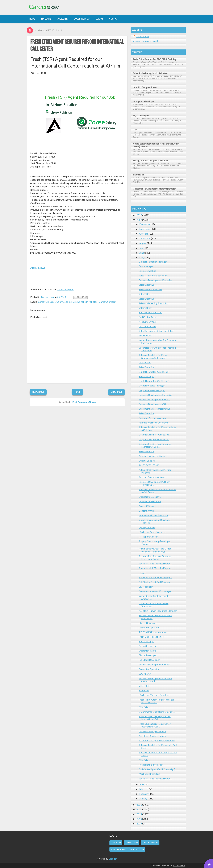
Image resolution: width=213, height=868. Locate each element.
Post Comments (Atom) (84, 402)
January (143, 798)
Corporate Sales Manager (152, 386)
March (143, 789)
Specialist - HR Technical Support (156, 563)
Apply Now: (38, 268)
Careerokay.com (65, 289)
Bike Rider (144, 686)
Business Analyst (147, 271)
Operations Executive (150, 497)
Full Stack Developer (149, 660)
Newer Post (38, 392)
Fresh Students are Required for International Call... (155, 718)
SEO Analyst (145, 674)
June (142, 253)
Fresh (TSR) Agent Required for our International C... (156, 701)
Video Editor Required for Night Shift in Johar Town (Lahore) (156, 145)
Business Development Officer (154, 399)
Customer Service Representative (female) (154, 189)
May (142, 257)
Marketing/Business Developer (155, 695)
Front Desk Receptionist (151, 637)
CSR (135, 129)
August (143, 243)
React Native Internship (151, 765)
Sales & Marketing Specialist (153, 275)
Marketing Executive (149, 774)
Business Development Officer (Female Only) (154, 483)
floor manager (146, 266)
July (141, 248)
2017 (139, 824)
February (144, 794)
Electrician (138, 175)
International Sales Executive (153, 423)
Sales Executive (147, 299)
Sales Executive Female (150, 289)
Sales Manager (146, 376)
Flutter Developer (148, 623)
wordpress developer (144, 101)
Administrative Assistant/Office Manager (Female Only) (155, 550)
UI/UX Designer (141, 115)
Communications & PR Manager (155, 591)
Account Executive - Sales (152, 456)
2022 (139, 220)
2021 (139, 805)
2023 (139, 215)
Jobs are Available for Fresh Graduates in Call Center (153, 356)
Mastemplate (179, 865)
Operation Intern (147, 646)
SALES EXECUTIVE (149, 465)
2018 (139, 819)
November (145, 229)
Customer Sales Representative (154, 409)
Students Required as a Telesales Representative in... (155, 445)
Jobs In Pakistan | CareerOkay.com (99, 302)
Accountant (145, 362)
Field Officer (145, 335)
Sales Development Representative (156, 331)
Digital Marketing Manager (153, 262)
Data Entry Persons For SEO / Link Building (155, 59)
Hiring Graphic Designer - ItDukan (150, 160)
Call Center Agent (148, 317)
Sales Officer (145, 294)
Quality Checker (147, 461)
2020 (139, 809)
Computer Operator (149, 627)
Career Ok (43, 302)
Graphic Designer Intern (145, 87)
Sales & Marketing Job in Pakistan (150, 73)
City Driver (144, 707)
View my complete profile (146, 41)
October (144, 234)
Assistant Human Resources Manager (158, 611)
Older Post (116, 392)
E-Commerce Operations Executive (157, 712)
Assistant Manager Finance (153, 731)
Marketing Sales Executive (152, 532)
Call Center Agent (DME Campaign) (157, 769)
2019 (139, 814)
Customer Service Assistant (153, 418)
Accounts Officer (148, 322)
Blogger (113, 859)
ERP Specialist (146, 587)
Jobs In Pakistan (72, 302)
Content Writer (147, 506)
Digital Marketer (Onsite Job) (154, 372)
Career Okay (56, 302)
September (145, 238)
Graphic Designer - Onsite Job (154, 435)
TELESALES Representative (153, 632)
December (145, 224)
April (142, 784)
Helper (142, 573)
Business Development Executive (155, 280)
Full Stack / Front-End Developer (155, 577)
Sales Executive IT (148, 285)
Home (78, 392)
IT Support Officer (148, 537)
